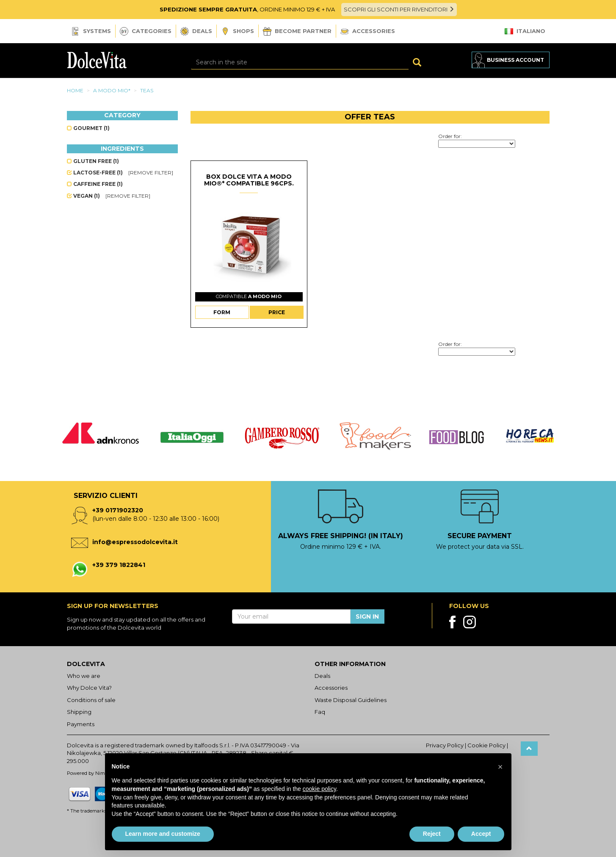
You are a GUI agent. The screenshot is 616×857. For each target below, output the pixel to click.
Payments (81, 724)
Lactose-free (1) (95, 173)
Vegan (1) (84, 196)
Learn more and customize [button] (163, 834)
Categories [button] (146, 31)
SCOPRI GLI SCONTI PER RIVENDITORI (399, 9)
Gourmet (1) (88, 128)
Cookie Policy (486, 745)
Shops (238, 32)
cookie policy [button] (319, 789)
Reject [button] (432, 834)
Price (277, 312)
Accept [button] (481, 834)
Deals (196, 31)
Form (222, 312)
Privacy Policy (445, 745)
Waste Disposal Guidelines (351, 700)
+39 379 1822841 (119, 565)
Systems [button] (91, 31)
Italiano (525, 31)
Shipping (79, 712)
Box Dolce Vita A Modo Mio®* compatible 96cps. (249, 180)
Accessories (368, 31)
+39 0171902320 (118, 510)
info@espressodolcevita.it (135, 542)
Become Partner (297, 31)
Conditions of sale (91, 700)
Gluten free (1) (93, 161)
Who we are (84, 676)
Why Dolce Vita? (89, 688)
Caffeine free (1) (95, 184)
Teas (147, 90)
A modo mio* (112, 90)
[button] (500, 767)
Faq (320, 712)
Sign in (367, 616)
